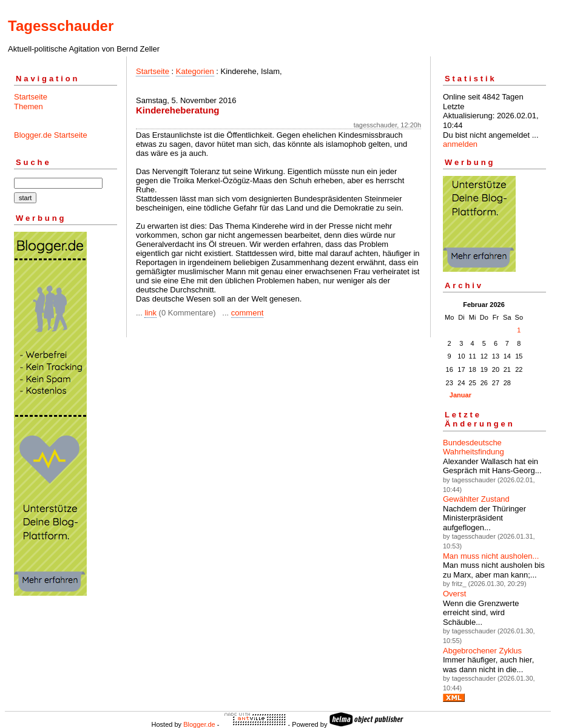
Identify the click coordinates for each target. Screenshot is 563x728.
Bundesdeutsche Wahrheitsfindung (474, 447)
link (150, 313)
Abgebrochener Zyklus (482, 651)
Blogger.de (199, 724)
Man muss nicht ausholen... (491, 556)
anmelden (460, 144)
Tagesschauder (61, 26)
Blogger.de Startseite (51, 135)
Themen (29, 106)
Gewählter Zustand (476, 499)
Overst (454, 594)
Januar (460, 395)
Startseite (31, 97)
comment (247, 313)
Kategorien (195, 71)
